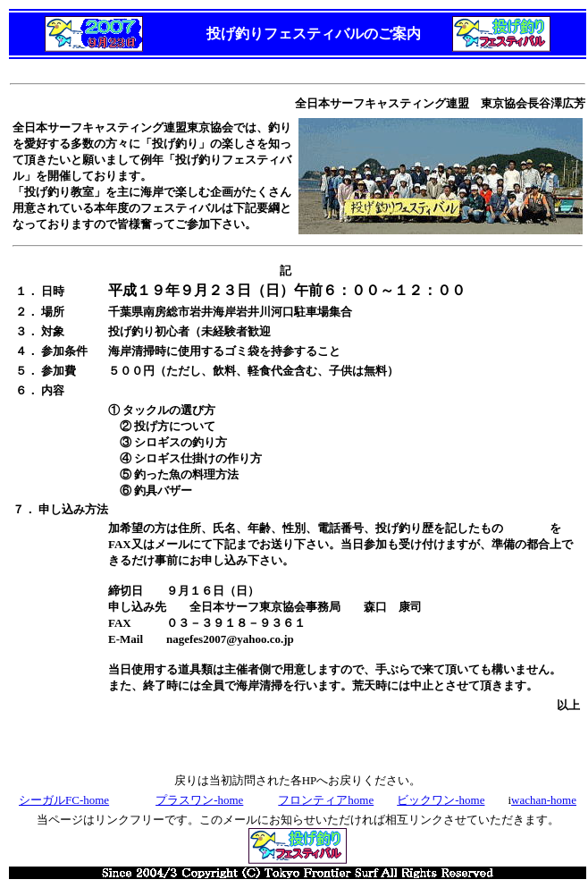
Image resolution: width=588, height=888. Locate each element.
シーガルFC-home (64, 800)
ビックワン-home (441, 800)
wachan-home (544, 800)
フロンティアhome (326, 800)
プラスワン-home (199, 800)
